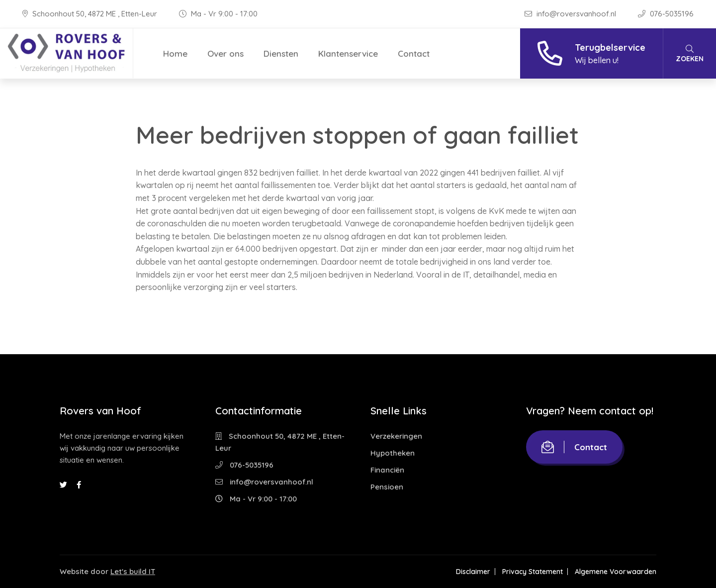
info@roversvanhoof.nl (571, 14)
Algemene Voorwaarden (616, 572)
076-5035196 (666, 14)
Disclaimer (473, 572)
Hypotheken (393, 453)
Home (175, 53)
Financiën (387, 470)
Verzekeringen (396, 436)
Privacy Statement (533, 572)
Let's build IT (133, 571)
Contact (414, 53)
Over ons (225, 53)
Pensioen (387, 487)
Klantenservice (348, 53)
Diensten (281, 53)
